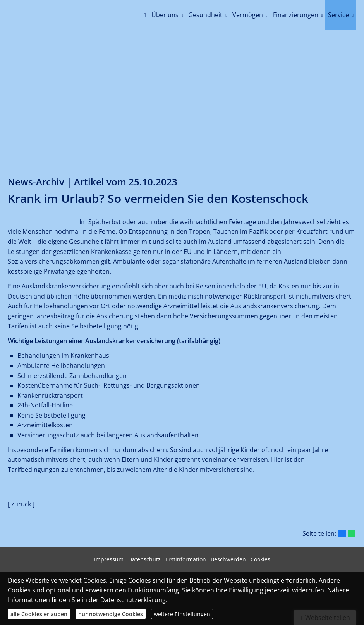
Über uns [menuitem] (165, 15)
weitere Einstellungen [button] (182, 614)
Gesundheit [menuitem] (205, 15)
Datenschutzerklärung (133, 600)
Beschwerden (228, 559)
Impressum (109, 559)
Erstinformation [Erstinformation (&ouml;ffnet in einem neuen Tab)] (186, 559)
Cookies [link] (260, 559)
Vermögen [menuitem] (248, 15)
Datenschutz (144, 559)
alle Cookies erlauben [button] (39, 614)
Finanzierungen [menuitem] (296, 15)
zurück (21, 504)
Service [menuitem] (338, 15)
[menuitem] (145, 16)
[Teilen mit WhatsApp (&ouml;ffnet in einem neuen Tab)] (352, 533)
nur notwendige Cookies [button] (111, 614)
